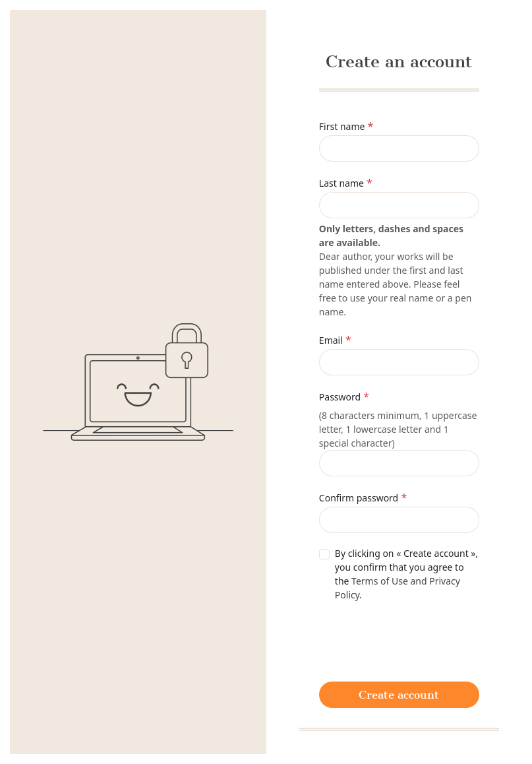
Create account (399, 695)
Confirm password (359, 498)
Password (340, 397)
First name (342, 126)
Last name (341, 183)
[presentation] (419, 640)
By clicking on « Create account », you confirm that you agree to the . (406, 574)
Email (331, 340)
